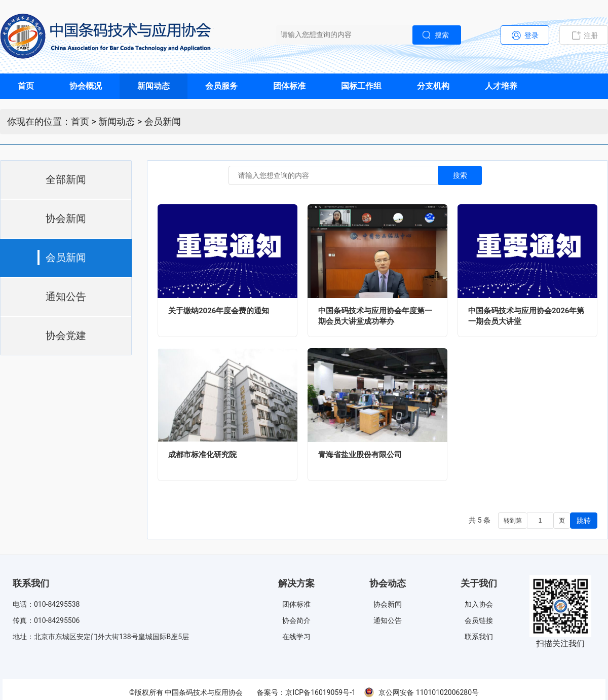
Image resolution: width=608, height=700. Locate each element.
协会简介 (296, 620)
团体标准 (289, 86)
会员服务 (221, 86)
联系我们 (479, 637)
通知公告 (388, 620)
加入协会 (479, 604)
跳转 (584, 521)
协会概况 (86, 86)
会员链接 (479, 620)
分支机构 (433, 86)
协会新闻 (388, 604)
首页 (26, 86)
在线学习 (296, 637)
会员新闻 (163, 121)
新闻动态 (154, 86)
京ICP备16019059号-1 (320, 692)
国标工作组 (361, 86)
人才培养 (501, 86)
